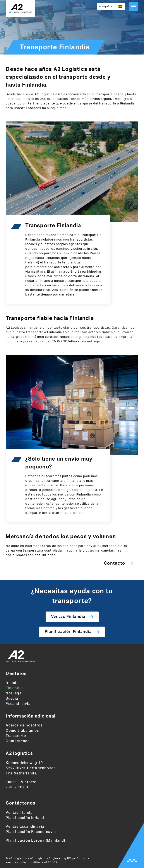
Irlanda (12, 683)
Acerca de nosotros (24, 725)
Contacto (115, 563)
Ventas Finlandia (68, 617)
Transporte (16, 736)
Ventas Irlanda (19, 813)
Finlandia (14, 688)
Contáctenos (18, 741)
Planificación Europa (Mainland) (35, 841)
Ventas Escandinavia (25, 827)
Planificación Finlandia (68, 632)
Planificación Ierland (25, 818)
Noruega (14, 693)
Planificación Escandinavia (31, 832)
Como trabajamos (22, 731)
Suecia (12, 699)
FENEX (53, 862)
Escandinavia (18, 704)
